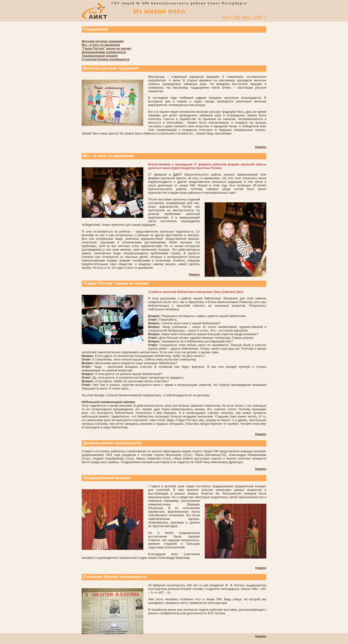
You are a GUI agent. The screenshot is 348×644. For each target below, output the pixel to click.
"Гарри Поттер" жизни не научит (107, 48)
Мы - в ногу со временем (101, 45)
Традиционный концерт (100, 56)
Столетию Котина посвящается (106, 59)
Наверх (261, 147)
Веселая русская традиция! (103, 41)
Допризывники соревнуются (104, 52)
